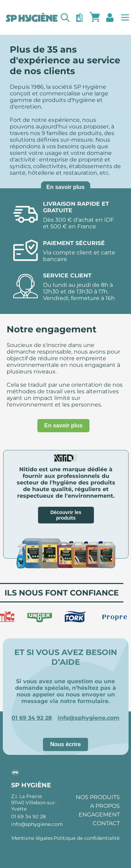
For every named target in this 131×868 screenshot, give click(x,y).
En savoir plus (65, 187)
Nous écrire (65, 744)
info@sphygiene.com (89, 718)
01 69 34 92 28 (32, 718)
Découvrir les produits (66, 515)
